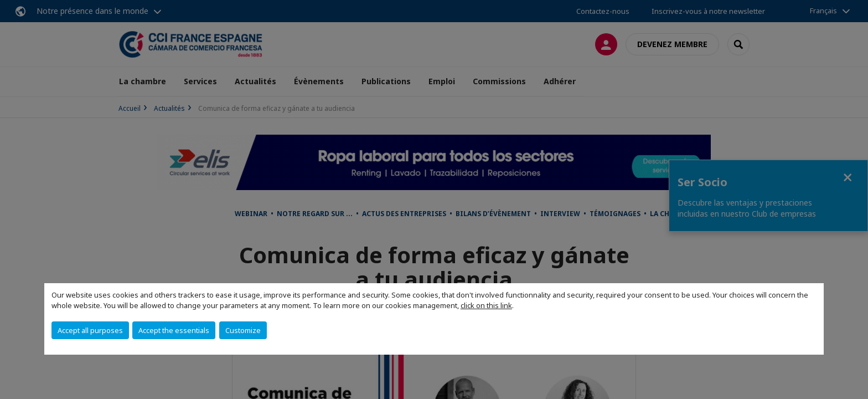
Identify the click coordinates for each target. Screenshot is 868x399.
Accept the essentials (174, 330)
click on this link (486, 305)
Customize (243, 330)
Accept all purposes (90, 330)
